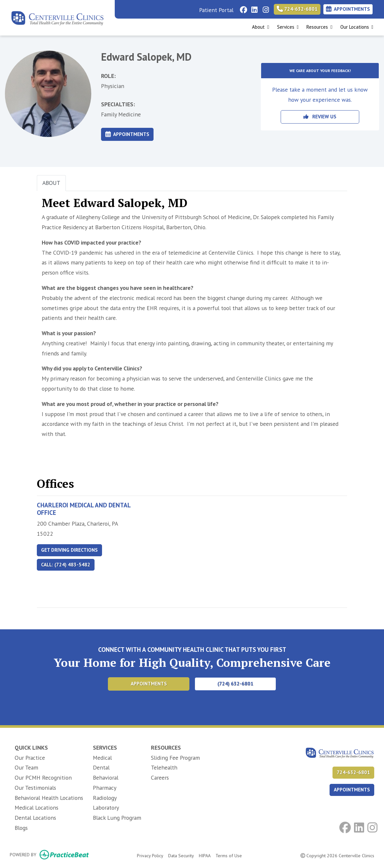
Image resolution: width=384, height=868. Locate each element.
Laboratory (106, 808)
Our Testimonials (35, 788)
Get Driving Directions (69, 550)
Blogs (21, 828)
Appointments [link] (348, 9)
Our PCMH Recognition (43, 778)
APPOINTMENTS (352, 790)
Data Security (181, 855)
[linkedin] (254, 8)
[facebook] (242, 8)
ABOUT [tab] (51, 183)
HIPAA (205, 855)
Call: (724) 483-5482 (66, 565)
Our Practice (30, 758)
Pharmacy (105, 788)
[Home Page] (57, 17)
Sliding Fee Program (175, 758)
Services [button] (288, 27)
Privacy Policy (150, 855)
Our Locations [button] (357, 27)
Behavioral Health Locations (49, 798)
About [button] (260, 27)
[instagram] (265, 8)
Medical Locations (37, 808)
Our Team (26, 767)
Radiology (105, 798)
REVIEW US (320, 117)
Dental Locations (35, 818)
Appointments (127, 134)
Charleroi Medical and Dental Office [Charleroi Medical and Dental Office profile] (84, 509)
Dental (101, 767)
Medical (102, 758)
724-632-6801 (297, 9)
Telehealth (164, 767)
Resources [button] (319, 27)
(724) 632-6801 (235, 684)
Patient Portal (216, 10)
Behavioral (106, 778)
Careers (160, 778)
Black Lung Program (117, 818)
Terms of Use (229, 855)
